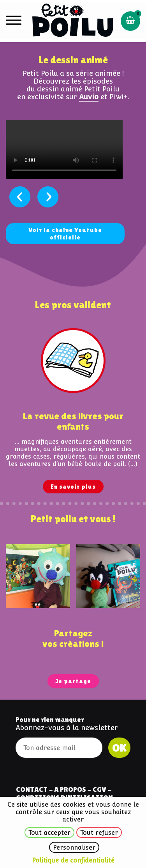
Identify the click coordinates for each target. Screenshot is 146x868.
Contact (32, 789)
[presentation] (20, 197)
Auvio (89, 97)
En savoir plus (73, 487)
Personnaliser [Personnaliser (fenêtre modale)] (74, 847)
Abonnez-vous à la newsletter (67, 728)
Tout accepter (49, 833)
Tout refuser (99, 833)
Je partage (73, 681)
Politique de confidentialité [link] (73, 860)
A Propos (70, 789)
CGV (99, 789)
